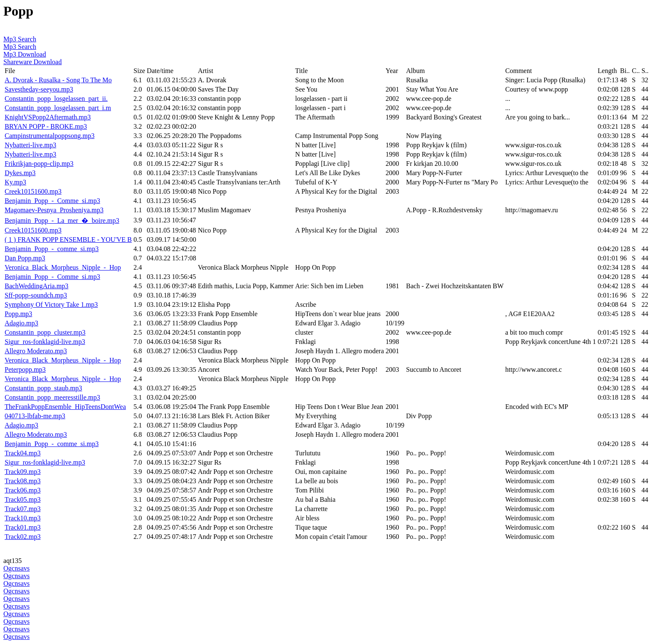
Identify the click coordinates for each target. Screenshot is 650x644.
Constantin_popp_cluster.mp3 (45, 332)
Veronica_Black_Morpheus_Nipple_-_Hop (63, 267)
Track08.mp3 (23, 481)
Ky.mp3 (15, 182)
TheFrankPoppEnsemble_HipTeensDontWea (65, 407)
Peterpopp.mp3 (25, 369)
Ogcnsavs (16, 568)
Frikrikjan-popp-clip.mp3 (39, 164)
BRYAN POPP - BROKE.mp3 (46, 126)
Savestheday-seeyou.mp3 (39, 89)
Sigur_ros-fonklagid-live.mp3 (45, 342)
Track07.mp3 (23, 509)
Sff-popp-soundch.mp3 (36, 295)
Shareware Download (32, 62)
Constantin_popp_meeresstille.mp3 (52, 397)
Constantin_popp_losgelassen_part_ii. (56, 99)
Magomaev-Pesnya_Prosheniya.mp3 (54, 210)
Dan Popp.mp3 (25, 258)
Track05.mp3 (23, 499)
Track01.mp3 (23, 527)
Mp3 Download (25, 54)
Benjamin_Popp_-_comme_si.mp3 (52, 249)
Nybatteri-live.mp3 (30, 145)
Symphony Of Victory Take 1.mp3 (51, 304)
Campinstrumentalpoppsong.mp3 (50, 136)
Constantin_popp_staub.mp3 (43, 388)
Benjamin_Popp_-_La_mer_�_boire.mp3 (62, 221)
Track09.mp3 (23, 472)
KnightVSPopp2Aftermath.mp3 (48, 117)
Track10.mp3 (23, 518)
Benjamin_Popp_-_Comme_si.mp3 (52, 201)
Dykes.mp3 (20, 173)
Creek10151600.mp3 (33, 191)
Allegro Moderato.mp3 (36, 351)
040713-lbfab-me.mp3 (35, 416)
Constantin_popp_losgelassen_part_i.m (58, 108)
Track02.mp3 (23, 537)
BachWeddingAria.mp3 (37, 286)
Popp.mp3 (18, 314)
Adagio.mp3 (22, 323)
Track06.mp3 (23, 490)
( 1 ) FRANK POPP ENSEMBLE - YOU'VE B (68, 239)
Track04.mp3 (23, 453)
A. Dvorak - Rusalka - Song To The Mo (58, 80)
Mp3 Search (20, 39)
